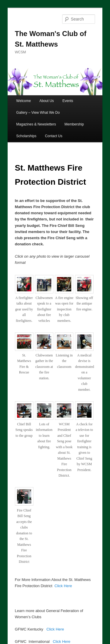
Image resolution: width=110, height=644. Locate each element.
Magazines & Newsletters (36, 124)
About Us (46, 101)
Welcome (23, 101)
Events (68, 101)
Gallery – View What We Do (38, 113)
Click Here (63, 586)
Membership (74, 124)
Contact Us (54, 136)
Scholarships (26, 136)
